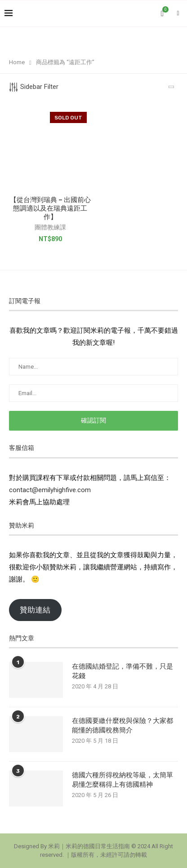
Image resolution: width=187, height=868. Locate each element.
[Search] (178, 13)
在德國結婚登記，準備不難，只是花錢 (122, 671)
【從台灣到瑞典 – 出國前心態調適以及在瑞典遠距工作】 (50, 208)
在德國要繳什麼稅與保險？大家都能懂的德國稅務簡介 (122, 725)
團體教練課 (50, 227)
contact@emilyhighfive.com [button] (50, 490)
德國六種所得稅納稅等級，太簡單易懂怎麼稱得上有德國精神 (122, 780)
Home (17, 62)
